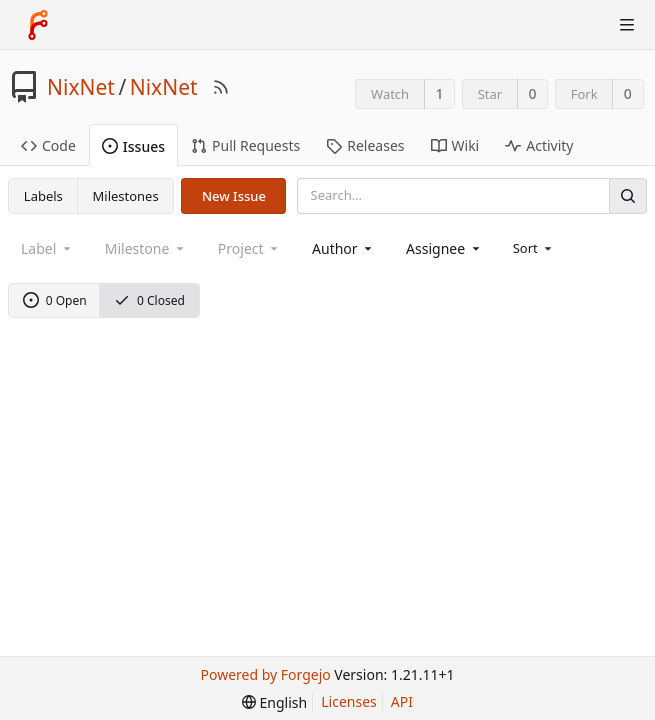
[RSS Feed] (221, 87)
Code (48, 145)
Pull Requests (245, 145)
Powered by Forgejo (266, 674)
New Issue (234, 196)
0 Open (55, 300)
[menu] (534, 248)
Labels (43, 196)
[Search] (628, 195)
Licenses (349, 701)
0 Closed (149, 300)
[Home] (38, 25)
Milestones (126, 196)
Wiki (455, 145)
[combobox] (343, 248)
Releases (365, 145)
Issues (133, 146)
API (402, 701)
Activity (539, 145)
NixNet (81, 87)
